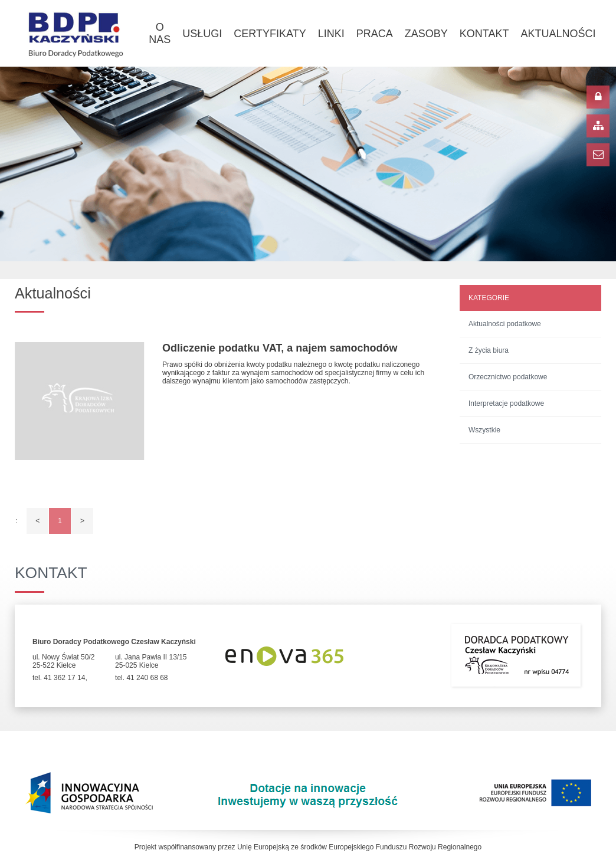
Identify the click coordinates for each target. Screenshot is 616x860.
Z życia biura (489, 350)
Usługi (202, 34)
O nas (160, 33)
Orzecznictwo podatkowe (508, 377)
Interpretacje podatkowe (506, 403)
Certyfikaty (270, 34)
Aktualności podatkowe (505, 324)
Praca (375, 34)
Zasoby (426, 34)
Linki (331, 34)
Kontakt (484, 34)
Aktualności (558, 34)
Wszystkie (484, 430)
